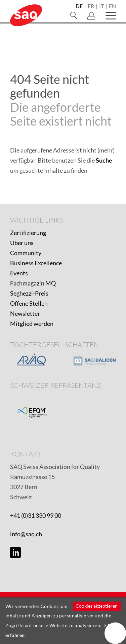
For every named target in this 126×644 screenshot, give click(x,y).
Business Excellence (36, 263)
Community (26, 253)
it (101, 6)
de (79, 6)
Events (19, 273)
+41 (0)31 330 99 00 (36, 515)
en (112, 6)
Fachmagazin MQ (33, 283)
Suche (104, 160)
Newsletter (25, 313)
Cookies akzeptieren (97, 606)
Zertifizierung (28, 233)
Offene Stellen (29, 303)
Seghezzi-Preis (29, 293)
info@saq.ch (26, 534)
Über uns (22, 243)
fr (91, 6)
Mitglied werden (32, 324)
